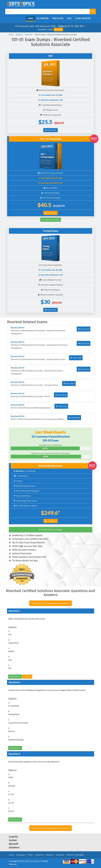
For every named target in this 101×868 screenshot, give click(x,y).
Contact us (39, 855)
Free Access (58, 18)
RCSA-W (29, 35)
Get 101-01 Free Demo (51, 220)
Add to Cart (50, 130)
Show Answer (15, 677)
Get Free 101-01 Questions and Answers (50, 603)
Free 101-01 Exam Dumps (50, 530)
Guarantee (60, 855)
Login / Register (83, 18)
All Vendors (43, 18)
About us (50, 855)
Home (30, 18)
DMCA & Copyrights (75, 855)
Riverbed (19, 35)
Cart (69, 18)
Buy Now (27, 677)
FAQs (30, 855)
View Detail (51, 521)
